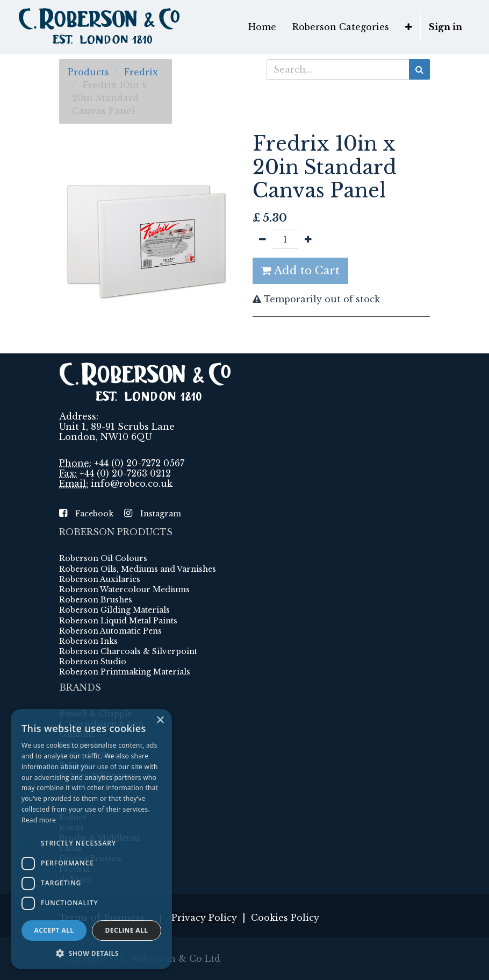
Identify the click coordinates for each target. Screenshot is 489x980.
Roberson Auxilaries (100, 579)
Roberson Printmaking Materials (125, 672)
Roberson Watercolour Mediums (124, 590)
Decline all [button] (127, 930)
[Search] (419, 69)
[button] (409, 27)
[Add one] (308, 239)
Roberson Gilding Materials (114, 610)
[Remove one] (263, 239)
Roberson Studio (93, 662)
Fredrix (141, 72)
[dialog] (91, 839)
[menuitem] (262, 27)
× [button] (160, 720)
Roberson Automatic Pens (110, 631)
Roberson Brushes (96, 600)
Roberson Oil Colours (103, 558)
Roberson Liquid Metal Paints (118, 621)
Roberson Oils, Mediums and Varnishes (138, 569)
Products (88, 72)
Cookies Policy (285, 918)
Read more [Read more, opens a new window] (39, 820)
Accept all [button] (54, 930)
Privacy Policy (204, 918)
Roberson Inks (88, 641)
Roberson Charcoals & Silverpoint (128, 651)
